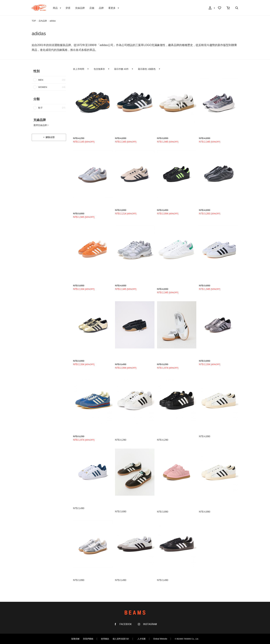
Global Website (160, 639)
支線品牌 (80, 8)
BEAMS (39, 8)
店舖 (92, 8)
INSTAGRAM (150, 624)
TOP (34, 21)
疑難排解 (75, 639)
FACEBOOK (125, 624)
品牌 (101, 8)
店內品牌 (43, 21)
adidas (53, 21)
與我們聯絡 (88, 639)
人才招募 (142, 639)
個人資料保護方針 (121, 639)
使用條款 (105, 639)
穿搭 (68, 8)
